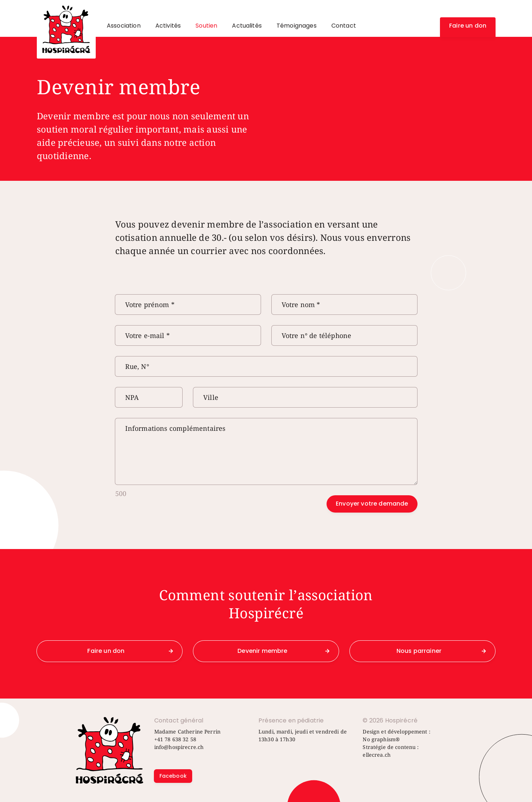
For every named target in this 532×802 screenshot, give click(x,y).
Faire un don (468, 26)
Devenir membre (262, 651)
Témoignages (297, 26)
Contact (344, 26)
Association (124, 26)
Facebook (173, 776)
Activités (168, 26)
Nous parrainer (419, 651)
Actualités (247, 26)
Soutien (206, 26)
